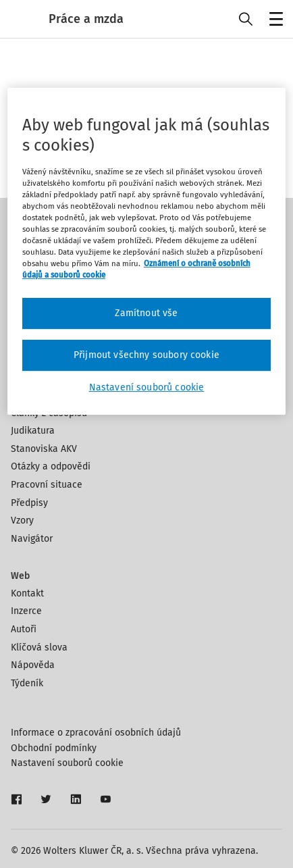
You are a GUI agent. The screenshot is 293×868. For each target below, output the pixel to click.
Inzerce (26, 611)
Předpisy (29, 503)
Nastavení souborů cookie (67, 763)
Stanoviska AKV (44, 449)
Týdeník (27, 683)
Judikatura (33, 431)
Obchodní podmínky (54, 748)
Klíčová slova (39, 647)
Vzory (22, 520)
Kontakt (27, 593)
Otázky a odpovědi (51, 466)
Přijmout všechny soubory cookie (146, 355)
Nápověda (33, 665)
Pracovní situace (47, 485)
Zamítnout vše (146, 313)
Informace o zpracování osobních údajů (96, 733)
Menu (274, 21)
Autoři (24, 629)
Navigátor (32, 539)
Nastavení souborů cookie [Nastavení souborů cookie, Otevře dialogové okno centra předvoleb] (147, 387)
